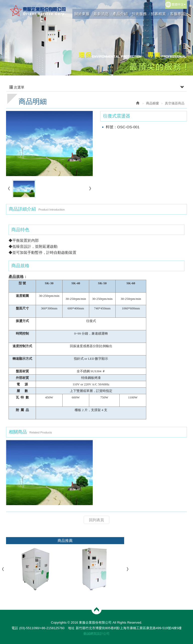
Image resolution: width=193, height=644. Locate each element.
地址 (71, 628)
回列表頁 (96, 520)
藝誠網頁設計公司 (96, 634)
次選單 (96, 87)
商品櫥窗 (153, 103)
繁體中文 (179, 5)
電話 (15, 628)
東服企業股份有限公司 (38, 11)
